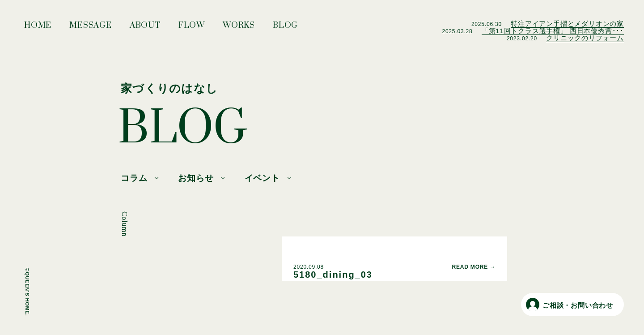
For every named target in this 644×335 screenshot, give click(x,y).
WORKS (239, 28)
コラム (134, 178)
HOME (38, 28)
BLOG (285, 28)
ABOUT (145, 28)
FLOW (192, 28)
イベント (262, 178)
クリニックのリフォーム (585, 38)
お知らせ (196, 178)
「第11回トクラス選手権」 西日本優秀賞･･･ (553, 31)
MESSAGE (91, 28)
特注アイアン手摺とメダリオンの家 (567, 24)
